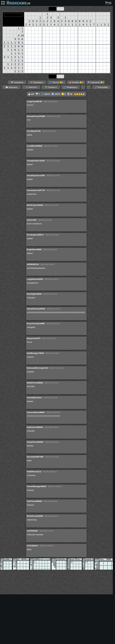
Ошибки (76, 82)
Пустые (56, 82)
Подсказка (96, 82)
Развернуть (70, 87)
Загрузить (12, 87)
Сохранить (17, 82)
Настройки (101, 87)
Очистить (31, 87)
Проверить (37, 82)
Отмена (51, 87)
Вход (108, 3)
